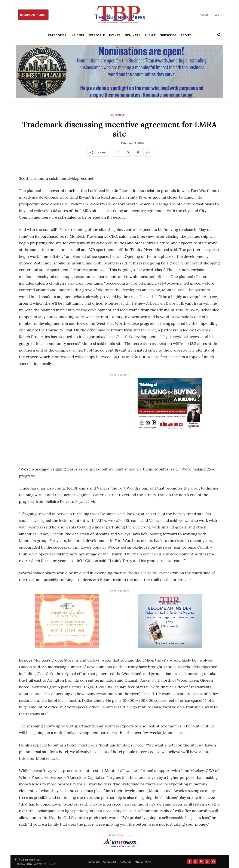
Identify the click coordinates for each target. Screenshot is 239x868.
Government (119, 115)
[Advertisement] (67, 417)
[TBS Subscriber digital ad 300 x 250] (170, 621)
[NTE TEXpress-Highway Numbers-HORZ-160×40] (120, 843)
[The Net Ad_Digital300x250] (67, 621)
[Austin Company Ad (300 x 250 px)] (170, 405)
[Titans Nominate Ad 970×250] (120, 71)
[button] (218, 35)
